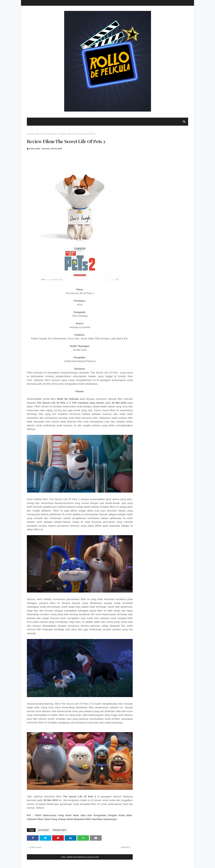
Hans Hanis (35, 149)
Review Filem (50, 134)
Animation (44, 830)
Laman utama (34, 134)
